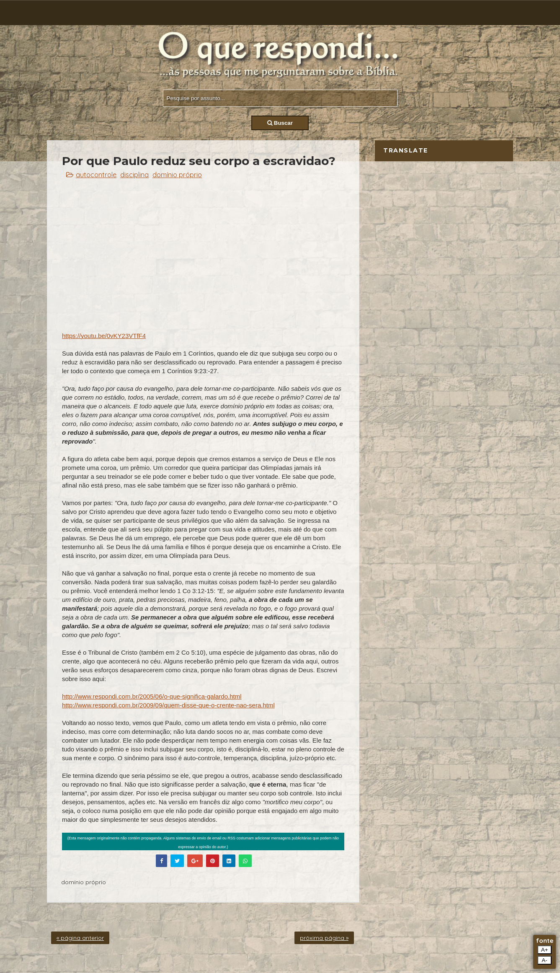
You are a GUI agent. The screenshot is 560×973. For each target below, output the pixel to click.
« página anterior (80, 938)
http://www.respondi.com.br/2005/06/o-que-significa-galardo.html (152, 696)
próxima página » (324, 938)
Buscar (280, 123)
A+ (545, 950)
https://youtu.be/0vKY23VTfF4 (104, 336)
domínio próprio (177, 175)
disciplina (134, 175)
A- (544, 960)
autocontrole (96, 175)
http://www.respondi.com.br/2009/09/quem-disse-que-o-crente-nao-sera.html (168, 705)
